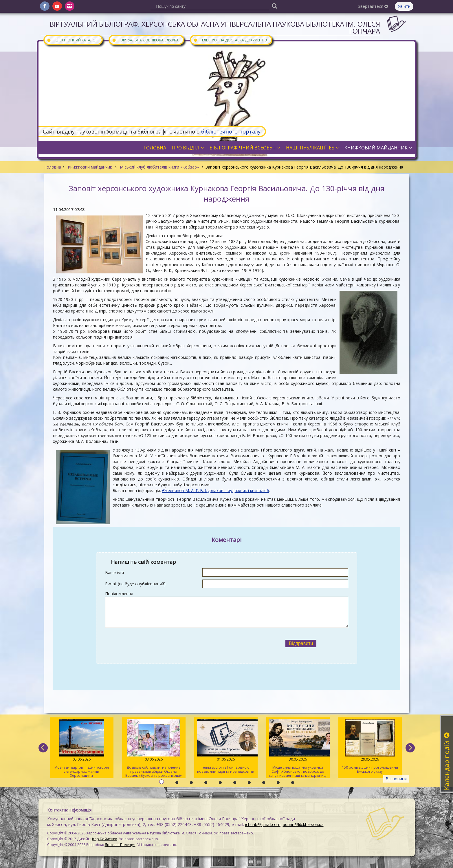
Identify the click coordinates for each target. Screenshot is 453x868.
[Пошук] (275, 6)
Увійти (404, 6)
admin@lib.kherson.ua (303, 824)
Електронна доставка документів (230, 40)
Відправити (301, 643)
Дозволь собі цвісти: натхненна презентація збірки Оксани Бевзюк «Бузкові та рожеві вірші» (154, 748)
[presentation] (179, 644)
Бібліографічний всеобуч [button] (245, 148)
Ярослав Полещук (120, 845)
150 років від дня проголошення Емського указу (370, 746)
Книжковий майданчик (90, 167)
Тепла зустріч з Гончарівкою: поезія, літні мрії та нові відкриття (226, 746)
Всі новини (396, 779)
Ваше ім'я (114, 572)
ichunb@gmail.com (263, 824)
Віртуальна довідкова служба (145, 40)
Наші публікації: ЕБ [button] (312, 148)
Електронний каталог (72, 40)
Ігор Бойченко (105, 839)
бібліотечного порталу (231, 131)
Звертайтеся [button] (373, 6)
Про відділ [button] (188, 148)
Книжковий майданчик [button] (378, 148)
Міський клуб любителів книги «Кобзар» (159, 167)
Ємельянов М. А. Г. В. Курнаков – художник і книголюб (216, 490)
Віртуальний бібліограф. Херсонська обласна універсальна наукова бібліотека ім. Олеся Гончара (215, 27)
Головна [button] (155, 148)
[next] (410, 748)
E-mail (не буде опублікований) (135, 584)
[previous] (43, 748)
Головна (53, 167)
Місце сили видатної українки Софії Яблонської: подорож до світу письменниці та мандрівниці (298, 748)
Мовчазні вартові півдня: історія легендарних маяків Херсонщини (81, 748)
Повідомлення (119, 594)
